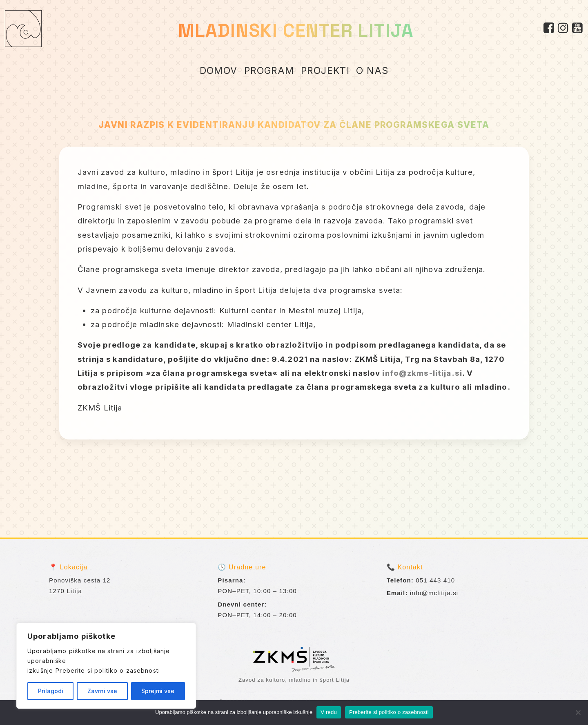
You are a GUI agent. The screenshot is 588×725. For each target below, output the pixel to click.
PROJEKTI (325, 71)
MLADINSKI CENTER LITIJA (296, 30)
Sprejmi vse (158, 691)
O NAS (372, 71)
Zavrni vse (102, 691)
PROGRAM (269, 71)
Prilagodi (51, 691)
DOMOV (219, 71)
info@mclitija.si (434, 593)
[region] (106, 666)
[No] (578, 712)
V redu (329, 712)
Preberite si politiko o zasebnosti (108, 670)
